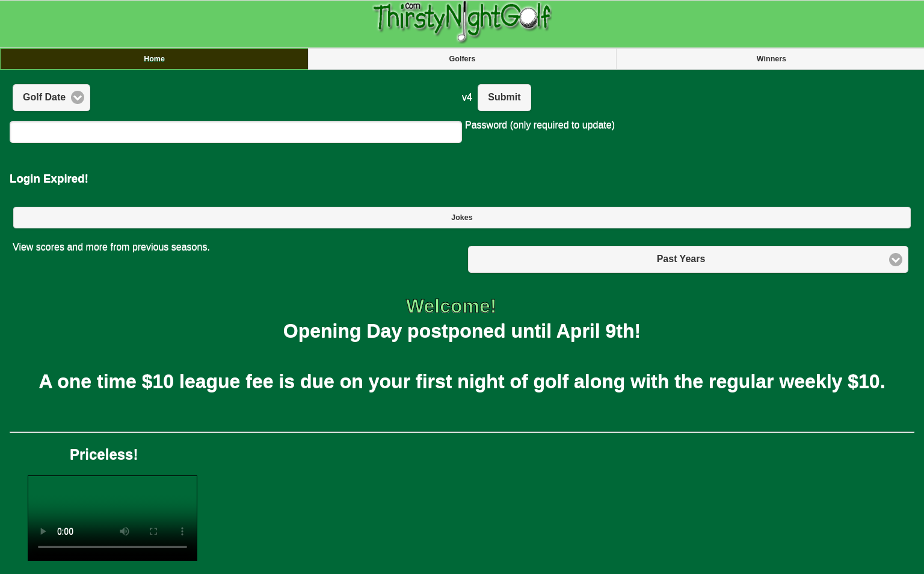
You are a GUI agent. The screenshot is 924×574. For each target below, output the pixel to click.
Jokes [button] (462, 218)
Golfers (463, 59)
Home (154, 59)
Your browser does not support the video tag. (112, 518)
